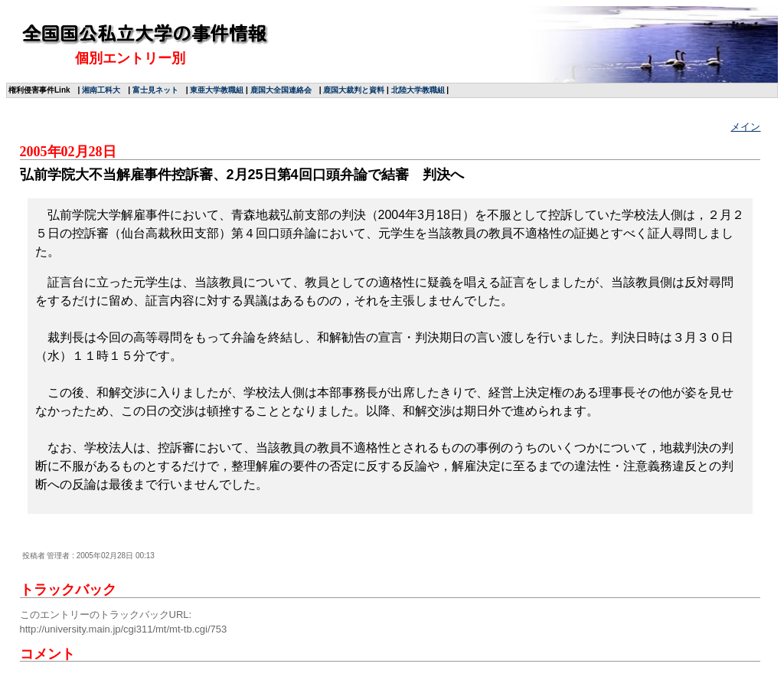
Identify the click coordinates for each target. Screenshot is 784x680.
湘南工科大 (101, 90)
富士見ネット (155, 90)
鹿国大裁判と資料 (354, 90)
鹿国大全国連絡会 (281, 90)
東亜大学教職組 (217, 90)
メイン (745, 127)
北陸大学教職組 (418, 90)
